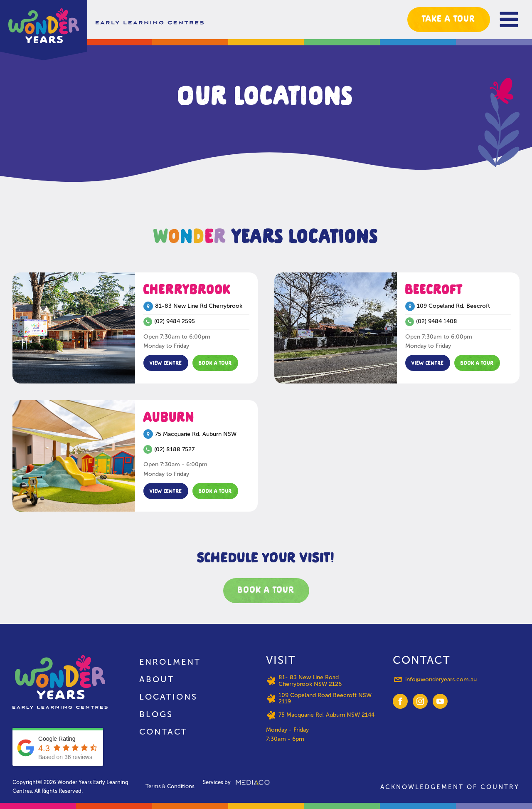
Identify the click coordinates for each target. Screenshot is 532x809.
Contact (163, 732)
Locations (168, 697)
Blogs (156, 714)
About (157, 679)
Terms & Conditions (170, 786)
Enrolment (170, 662)
